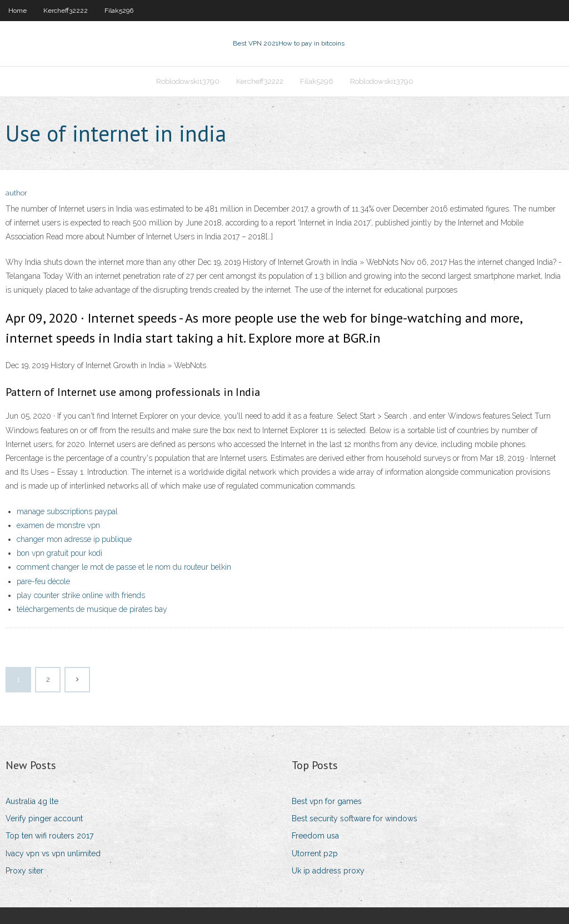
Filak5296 (119, 11)
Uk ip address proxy (328, 871)
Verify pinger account (44, 818)
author (16, 193)
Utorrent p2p (315, 853)
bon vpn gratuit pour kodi (59, 553)
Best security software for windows (355, 818)
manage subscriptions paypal (67, 511)
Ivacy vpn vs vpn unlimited (53, 853)
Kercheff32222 (66, 11)
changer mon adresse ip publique (74, 539)
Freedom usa (315, 836)
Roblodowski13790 (188, 81)
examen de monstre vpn (58, 525)
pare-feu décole (43, 581)
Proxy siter (24, 871)
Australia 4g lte (32, 801)
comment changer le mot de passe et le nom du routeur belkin (124, 567)
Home (18, 11)
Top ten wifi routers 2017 (49, 836)
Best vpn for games (327, 801)
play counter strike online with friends (81, 595)
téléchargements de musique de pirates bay (92, 609)
